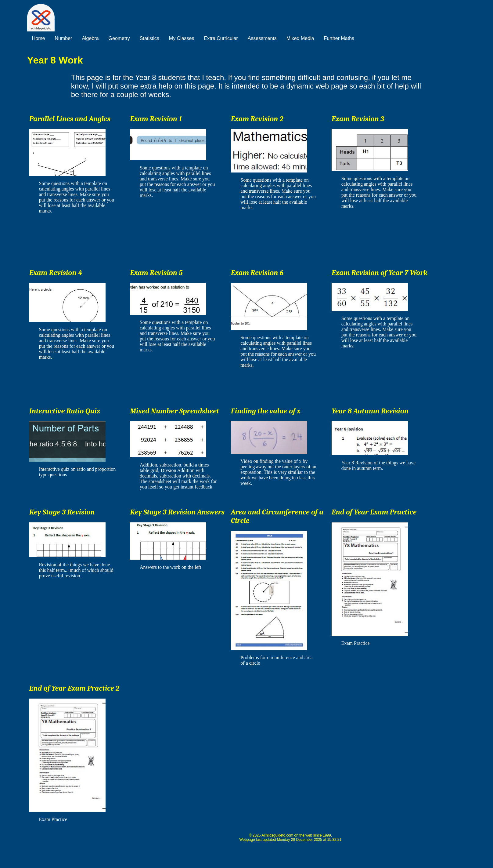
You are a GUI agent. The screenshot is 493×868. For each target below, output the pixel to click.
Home (39, 38)
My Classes (182, 38)
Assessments (262, 38)
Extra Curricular (221, 38)
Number (63, 38)
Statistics (149, 38)
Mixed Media (300, 38)
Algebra (90, 38)
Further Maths (339, 38)
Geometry (119, 38)
